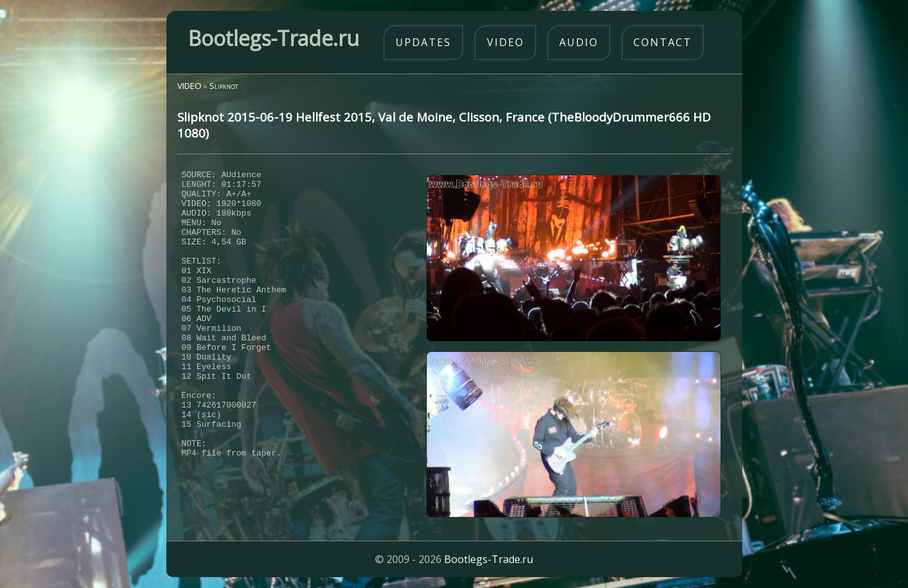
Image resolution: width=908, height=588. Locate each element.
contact (663, 42)
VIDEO (189, 86)
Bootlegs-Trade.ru (489, 559)
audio (579, 42)
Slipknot (224, 86)
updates (423, 42)
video (506, 42)
